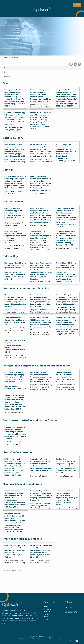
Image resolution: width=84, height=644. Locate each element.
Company (47, 609)
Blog (6, 72)
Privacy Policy (48, 639)
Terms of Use (37, 639)
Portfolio (47, 612)
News (7, 68)
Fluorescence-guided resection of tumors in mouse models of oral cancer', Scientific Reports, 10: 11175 (66, 377)
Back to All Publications (11, 570)
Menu (77, 5)
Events (7, 77)
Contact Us (71, 612)
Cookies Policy (59, 639)
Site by (75, 641)
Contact (47, 620)
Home (46, 607)
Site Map (21, 639)
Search (28, 639)
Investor (47, 614)
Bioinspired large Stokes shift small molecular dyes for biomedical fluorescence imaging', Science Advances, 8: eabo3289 (41, 496)
